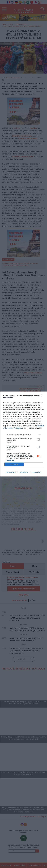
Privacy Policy (36, 472)
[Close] (43, 396)
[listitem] (23, 435)
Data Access (23, 472)
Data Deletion (11, 472)
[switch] (39, 439)
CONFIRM (14, 464)
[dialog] (23, 434)
